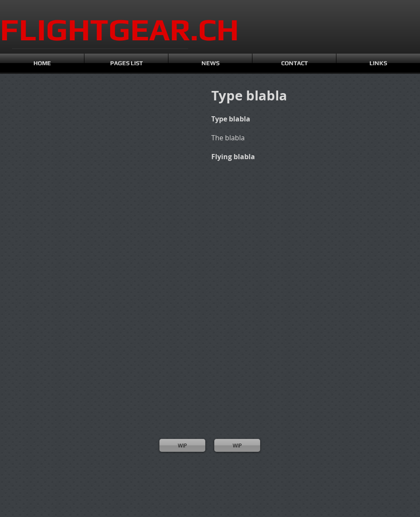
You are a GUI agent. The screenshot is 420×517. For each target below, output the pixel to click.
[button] (39, 133)
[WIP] (182, 445)
